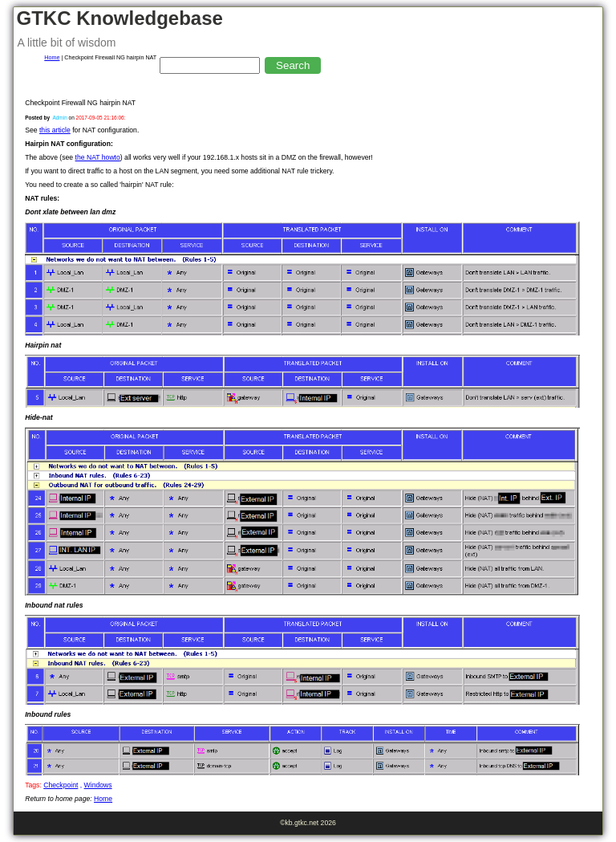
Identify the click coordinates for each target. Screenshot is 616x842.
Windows (98, 785)
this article (55, 130)
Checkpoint (61, 785)
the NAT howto (98, 157)
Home (52, 57)
